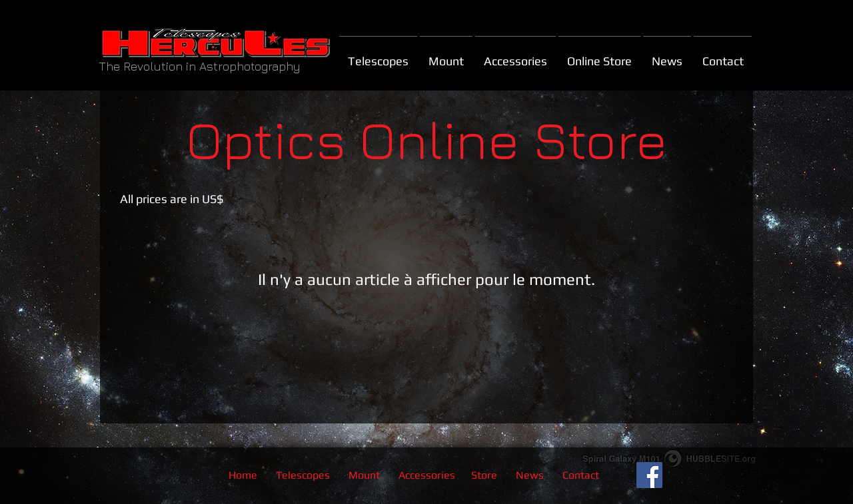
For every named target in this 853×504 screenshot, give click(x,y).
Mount (366, 475)
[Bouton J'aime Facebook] (707, 475)
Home (243, 475)
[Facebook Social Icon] (649, 475)
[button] (599, 55)
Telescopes (303, 475)
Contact (581, 475)
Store (484, 475)
